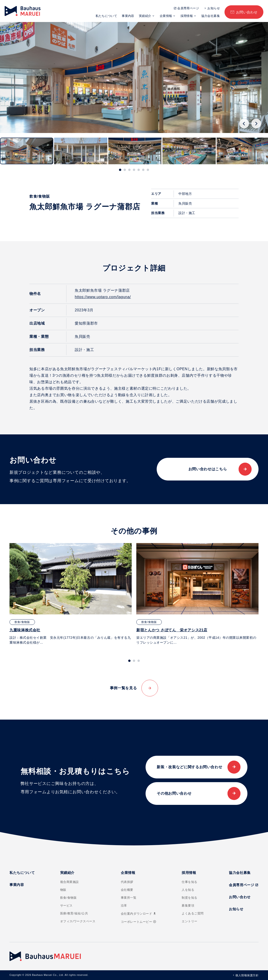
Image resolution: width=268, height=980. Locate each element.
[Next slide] (256, 123)
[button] (27, 151)
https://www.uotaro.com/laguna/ (103, 297)
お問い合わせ (247, 12)
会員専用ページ (188, 8)
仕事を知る (190, 882)
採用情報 (187, 16)
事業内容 (128, 16)
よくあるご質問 (193, 913)
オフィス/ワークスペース (78, 921)
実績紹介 (145, 16)
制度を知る (190, 898)
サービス (66, 906)
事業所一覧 (129, 898)
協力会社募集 (211, 16)
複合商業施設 (70, 882)
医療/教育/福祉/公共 (74, 913)
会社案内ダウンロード (139, 914)
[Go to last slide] (244, 123)
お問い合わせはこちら (208, 469)
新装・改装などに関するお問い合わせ (189, 767)
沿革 (124, 906)
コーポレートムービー (139, 922)
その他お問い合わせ (174, 793)
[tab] (120, 170)
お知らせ (214, 8)
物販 (63, 890)
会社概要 (127, 890)
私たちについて (106, 16)
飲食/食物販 (69, 898)
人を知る (188, 890)
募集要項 (188, 906)
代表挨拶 (127, 882)
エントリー (190, 921)
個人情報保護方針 (247, 975)
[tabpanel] (71, 594)
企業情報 (166, 16)
